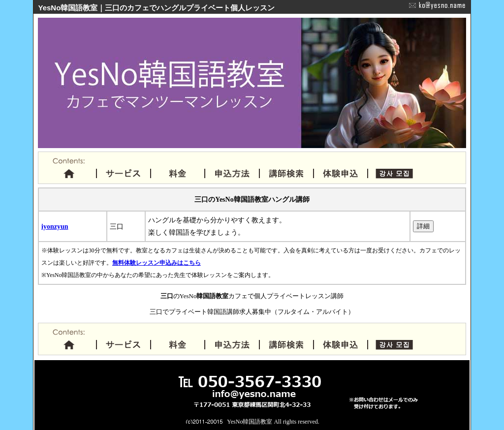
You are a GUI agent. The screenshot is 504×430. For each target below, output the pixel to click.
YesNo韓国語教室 (250, 422)
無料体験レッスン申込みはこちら (157, 263)
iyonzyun (55, 227)
